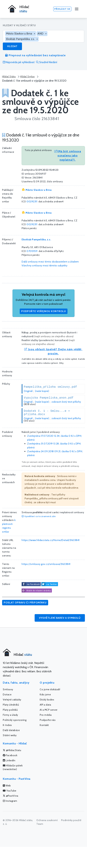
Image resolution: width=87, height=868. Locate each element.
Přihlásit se (62, 9)
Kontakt (44, 725)
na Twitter (52, 584)
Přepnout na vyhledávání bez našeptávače (35, 55)
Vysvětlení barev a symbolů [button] (60, 618)
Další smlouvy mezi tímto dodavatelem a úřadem (50, 262)
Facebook (10, 755)
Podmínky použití (71, 820)
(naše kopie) (42, 391)
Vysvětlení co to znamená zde (39, 516)
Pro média (46, 715)
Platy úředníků (11, 705)
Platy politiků (10, 710)
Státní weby (10, 735)
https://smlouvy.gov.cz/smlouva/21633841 (46, 564)
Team (40, 824)
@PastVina (11, 796)
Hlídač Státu (9, 76)
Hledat (12, 46)
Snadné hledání (47, 62)
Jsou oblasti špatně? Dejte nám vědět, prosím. (53, 351)
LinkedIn (9, 760)
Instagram (10, 801)
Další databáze (11, 730)
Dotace (7, 694)
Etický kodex (47, 700)
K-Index (7, 725)
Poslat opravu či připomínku (25, 603)
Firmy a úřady (10, 715)
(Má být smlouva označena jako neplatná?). (68, 156)
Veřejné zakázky (12, 700)
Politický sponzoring (15, 720)
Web (7, 786)
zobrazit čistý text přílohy (66, 402)
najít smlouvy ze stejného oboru (54, 336)
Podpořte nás (48, 720)
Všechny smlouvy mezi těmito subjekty (44, 265)
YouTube (10, 791)
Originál (28, 391)
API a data (45, 705)
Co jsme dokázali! (50, 689)
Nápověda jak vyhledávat (19, 62)
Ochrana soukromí (47, 820)
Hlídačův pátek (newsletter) (13, 767)
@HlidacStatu (12, 750)
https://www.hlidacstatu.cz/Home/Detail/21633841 (51, 540)
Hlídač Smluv (27, 76)
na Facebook (33, 584)
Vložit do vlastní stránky (36, 591)
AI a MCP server (49, 710)
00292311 (32, 201)
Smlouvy (8, 689)
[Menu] (77, 9)
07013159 (32, 251)
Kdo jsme (45, 694)
